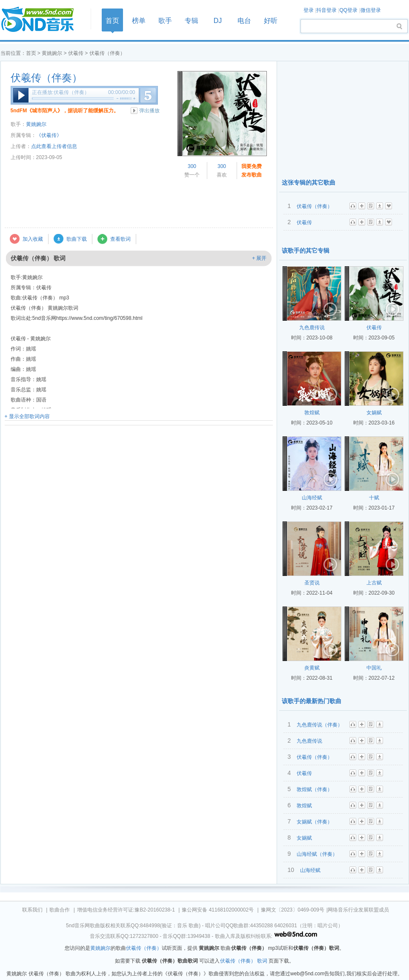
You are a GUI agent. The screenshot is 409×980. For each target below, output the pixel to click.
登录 (309, 10)
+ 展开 (259, 258)
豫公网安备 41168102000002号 (218, 910)
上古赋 (374, 583)
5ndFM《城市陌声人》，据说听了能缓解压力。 (65, 111)
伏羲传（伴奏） (46, 78)
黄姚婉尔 (52, 53)
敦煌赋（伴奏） (315, 789)
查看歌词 (120, 239)
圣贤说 (312, 583)
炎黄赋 (312, 668)
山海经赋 (312, 498)
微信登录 (371, 10)
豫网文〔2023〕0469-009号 (293, 910)
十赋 (374, 498)
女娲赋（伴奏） (315, 822)
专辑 (192, 21)
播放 (21, 95)
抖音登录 (326, 10)
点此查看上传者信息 (54, 146)
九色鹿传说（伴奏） (320, 725)
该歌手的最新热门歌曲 (312, 701)
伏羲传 (76, 53)
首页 (43, 20)
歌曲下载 (77, 239)
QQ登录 (348, 10)
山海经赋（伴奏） (317, 854)
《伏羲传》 (49, 135)
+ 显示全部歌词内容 (27, 416)
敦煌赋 (312, 413)
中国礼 (374, 668)
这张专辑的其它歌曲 (309, 182)
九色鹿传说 (312, 328)
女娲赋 (374, 413)
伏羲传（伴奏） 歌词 (244, 961)
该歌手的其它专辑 (306, 251)
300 (192, 166)
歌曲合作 (60, 910)
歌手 (165, 21)
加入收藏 (33, 239)
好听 (271, 21)
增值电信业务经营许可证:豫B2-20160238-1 (126, 910)
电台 (244, 21)
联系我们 (32, 910)
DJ (218, 21)
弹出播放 (149, 111)
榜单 (139, 21)
